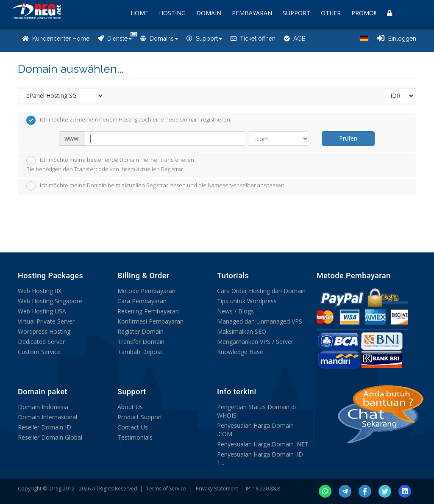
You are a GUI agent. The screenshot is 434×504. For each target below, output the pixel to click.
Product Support (140, 417)
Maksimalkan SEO (242, 331)
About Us (130, 407)
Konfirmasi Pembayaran (150, 321)
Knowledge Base (240, 352)
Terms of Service (166, 489)
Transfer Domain (141, 342)
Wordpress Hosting (44, 331)
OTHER (331, 13)
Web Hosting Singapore (50, 301)
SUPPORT (296, 13)
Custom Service (39, 352)
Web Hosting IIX (40, 291)
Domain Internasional (47, 417)
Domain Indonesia (43, 407)
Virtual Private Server (46, 321)
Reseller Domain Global (50, 437)
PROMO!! (364, 13)
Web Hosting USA (42, 311)
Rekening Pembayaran (148, 311)
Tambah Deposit (140, 352)
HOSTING (172, 13)
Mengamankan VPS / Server (255, 342)
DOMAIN (209, 13)
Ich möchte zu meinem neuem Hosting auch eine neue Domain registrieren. (129, 120)
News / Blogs (235, 311)
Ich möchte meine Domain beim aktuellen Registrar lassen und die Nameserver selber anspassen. (156, 186)
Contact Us (133, 427)
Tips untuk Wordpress (247, 301)
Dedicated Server (41, 342)
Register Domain (140, 331)
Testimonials (135, 437)
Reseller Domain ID (45, 427)
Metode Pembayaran (146, 291)
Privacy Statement (217, 489)
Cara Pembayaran (142, 301)
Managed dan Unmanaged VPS (260, 321)
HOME (139, 13)
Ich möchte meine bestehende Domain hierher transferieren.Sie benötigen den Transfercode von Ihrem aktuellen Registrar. (111, 164)
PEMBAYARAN (252, 13)
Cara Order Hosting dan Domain (261, 291)
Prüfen (348, 138)
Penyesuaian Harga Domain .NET (263, 444)
